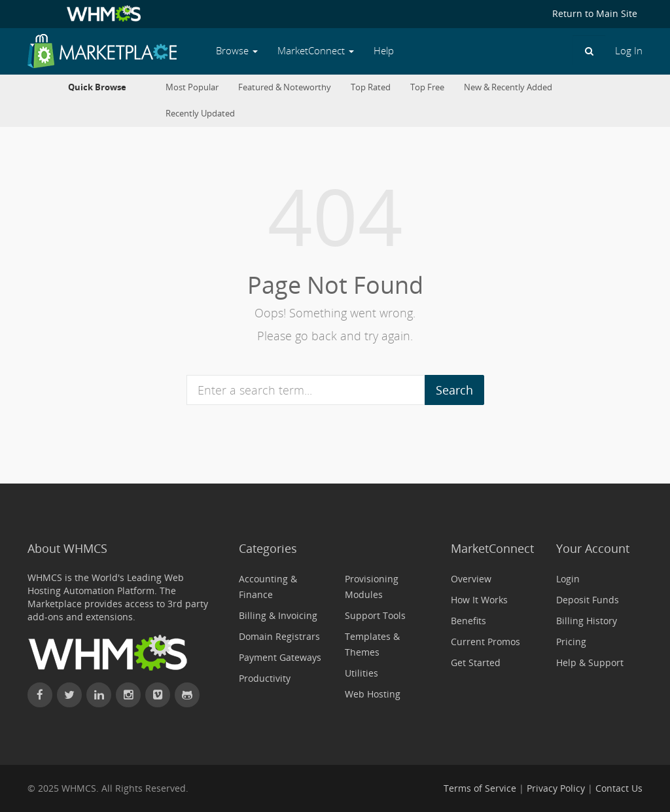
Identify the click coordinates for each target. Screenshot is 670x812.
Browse (237, 51)
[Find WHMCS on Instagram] (128, 695)
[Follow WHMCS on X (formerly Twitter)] (69, 695)
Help (384, 51)
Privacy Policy (556, 788)
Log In (629, 51)
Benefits (468, 621)
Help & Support (590, 662)
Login (568, 579)
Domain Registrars (279, 636)
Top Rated (371, 87)
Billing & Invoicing (278, 615)
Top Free (427, 87)
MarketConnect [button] (316, 51)
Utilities (361, 673)
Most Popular (192, 87)
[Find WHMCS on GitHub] (187, 695)
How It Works (479, 600)
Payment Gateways (280, 657)
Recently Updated (200, 114)
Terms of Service (480, 788)
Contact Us (619, 788)
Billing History (587, 621)
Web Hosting (373, 694)
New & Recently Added (508, 87)
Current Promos (485, 642)
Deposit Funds (588, 600)
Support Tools (375, 615)
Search (454, 390)
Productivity (265, 678)
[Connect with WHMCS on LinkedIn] (99, 695)
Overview (471, 579)
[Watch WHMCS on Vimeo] (158, 695)
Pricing (571, 642)
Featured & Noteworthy (285, 87)
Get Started (476, 662)
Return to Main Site (595, 13)
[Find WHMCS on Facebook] (40, 695)
